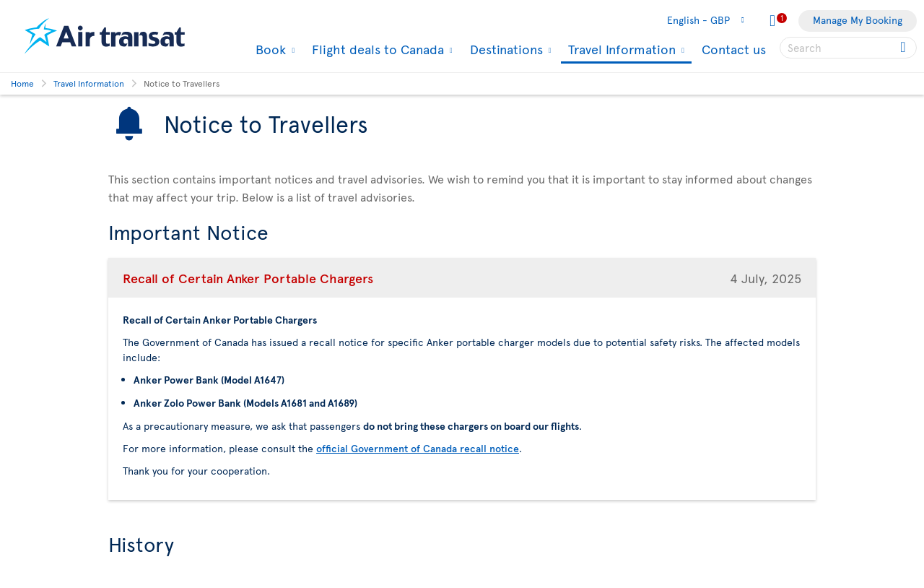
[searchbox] (848, 48)
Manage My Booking (858, 20)
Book (269, 49)
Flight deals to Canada (376, 49)
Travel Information (620, 50)
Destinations (505, 49)
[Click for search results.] (904, 48)
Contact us (734, 49)
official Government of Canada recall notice (418, 448)
